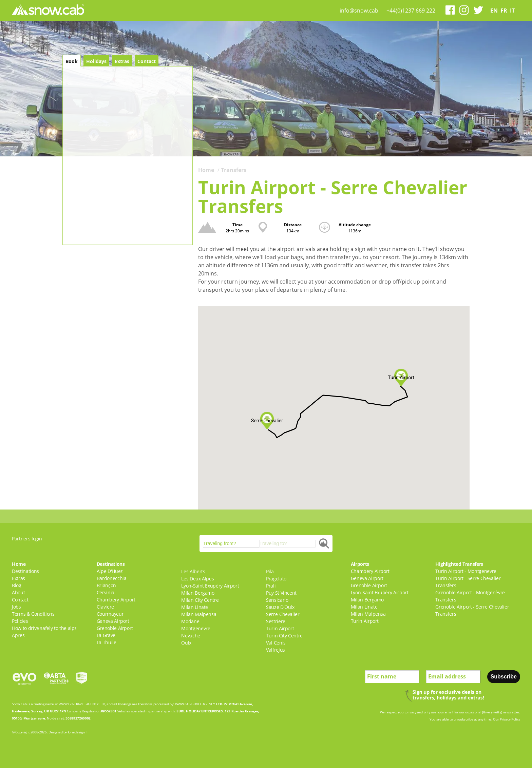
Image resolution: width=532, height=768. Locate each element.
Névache (191, 636)
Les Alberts (193, 571)
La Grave (106, 635)
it (512, 11)
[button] (267, 421)
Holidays (96, 61)
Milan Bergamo (198, 593)
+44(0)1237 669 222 (411, 11)
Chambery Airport (116, 600)
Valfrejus (275, 650)
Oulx (186, 643)
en (494, 11)
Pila (270, 571)
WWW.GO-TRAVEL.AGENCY (79, 704)
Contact (147, 61)
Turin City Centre (284, 636)
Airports (360, 564)
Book (72, 61)
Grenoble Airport (115, 628)
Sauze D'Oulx (280, 607)
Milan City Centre (200, 600)
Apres (18, 635)
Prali (271, 586)
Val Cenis (276, 643)
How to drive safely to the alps (44, 628)
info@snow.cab (359, 11)
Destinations (25, 571)
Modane (190, 621)
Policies (20, 621)
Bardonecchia (112, 578)
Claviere (105, 607)
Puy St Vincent (281, 593)
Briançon (106, 585)
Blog (17, 585)
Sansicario (277, 600)
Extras (122, 61)
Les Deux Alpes (197, 579)
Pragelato (276, 579)
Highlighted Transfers (459, 564)
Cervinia (106, 592)
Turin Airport (280, 628)
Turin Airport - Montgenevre (466, 571)
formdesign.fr (78, 732)
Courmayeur (110, 614)
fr (504, 11)
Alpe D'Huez (110, 571)
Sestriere (276, 621)
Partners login (27, 539)
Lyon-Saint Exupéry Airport (210, 586)
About (18, 592)
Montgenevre (196, 628)
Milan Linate (195, 607)
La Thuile (107, 642)
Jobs (16, 607)
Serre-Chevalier (283, 614)
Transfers (234, 170)
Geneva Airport (113, 621)
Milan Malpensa (199, 614)
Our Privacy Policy (507, 719)
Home (206, 170)
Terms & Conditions (33, 614)
